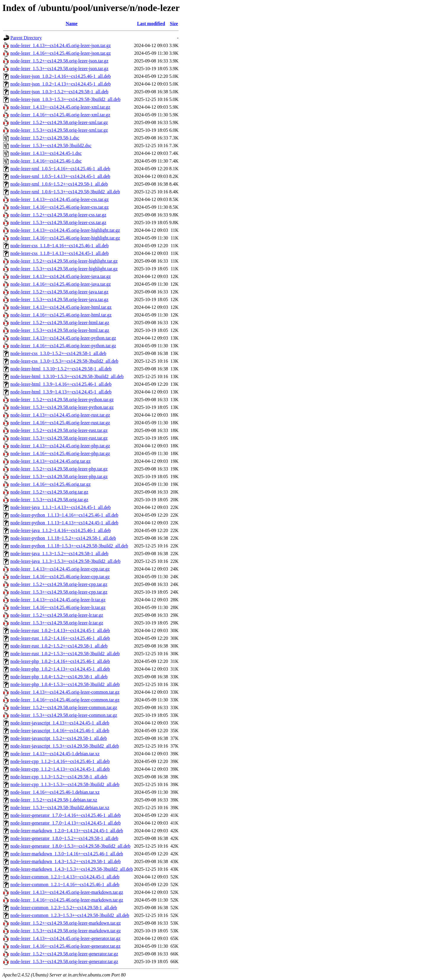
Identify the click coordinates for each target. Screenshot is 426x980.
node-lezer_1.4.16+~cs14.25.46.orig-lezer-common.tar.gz (65, 700)
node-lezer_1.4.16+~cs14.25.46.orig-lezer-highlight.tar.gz (65, 238)
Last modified (151, 24)
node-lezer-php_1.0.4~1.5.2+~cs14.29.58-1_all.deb (59, 677)
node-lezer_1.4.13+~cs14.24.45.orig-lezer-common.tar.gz (65, 692)
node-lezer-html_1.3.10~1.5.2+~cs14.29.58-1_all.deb (61, 369)
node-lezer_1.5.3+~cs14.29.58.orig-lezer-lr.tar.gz (57, 623)
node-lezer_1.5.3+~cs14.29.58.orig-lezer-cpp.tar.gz (59, 592)
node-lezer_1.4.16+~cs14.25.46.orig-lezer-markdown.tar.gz (67, 900)
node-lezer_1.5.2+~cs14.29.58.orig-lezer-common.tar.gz (64, 707)
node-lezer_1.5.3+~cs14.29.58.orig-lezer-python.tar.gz (62, 407)
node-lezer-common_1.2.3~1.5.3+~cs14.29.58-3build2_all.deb (70, 915)
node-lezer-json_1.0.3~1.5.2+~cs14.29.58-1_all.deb (59, 92)
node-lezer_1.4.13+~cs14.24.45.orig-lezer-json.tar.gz (60, 45)
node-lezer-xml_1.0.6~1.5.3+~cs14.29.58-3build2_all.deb (65, 192)
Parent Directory (26, 38)
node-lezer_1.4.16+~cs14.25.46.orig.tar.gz (50, 484)
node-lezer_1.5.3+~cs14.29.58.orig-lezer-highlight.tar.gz (64, 269)
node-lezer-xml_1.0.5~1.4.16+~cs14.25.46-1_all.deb (60, 169)
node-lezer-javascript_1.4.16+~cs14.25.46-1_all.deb (60, 731)
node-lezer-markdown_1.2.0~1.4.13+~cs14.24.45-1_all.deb (67, 831)
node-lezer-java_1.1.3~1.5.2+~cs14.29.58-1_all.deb (59, 554)
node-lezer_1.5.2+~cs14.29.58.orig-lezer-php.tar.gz (59, 469)
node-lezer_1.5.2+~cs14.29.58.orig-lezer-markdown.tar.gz (66, 923)
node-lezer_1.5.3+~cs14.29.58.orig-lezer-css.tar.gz (58, 222)
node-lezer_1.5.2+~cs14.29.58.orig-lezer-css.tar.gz (58, 215)
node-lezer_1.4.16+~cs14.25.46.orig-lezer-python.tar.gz (63, 346)
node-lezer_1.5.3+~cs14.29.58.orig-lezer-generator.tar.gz (64, 961)
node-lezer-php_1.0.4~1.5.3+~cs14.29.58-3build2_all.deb (65, 684)
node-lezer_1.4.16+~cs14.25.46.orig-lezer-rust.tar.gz (60, 423)
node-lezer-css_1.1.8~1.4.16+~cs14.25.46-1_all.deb (59, 246)
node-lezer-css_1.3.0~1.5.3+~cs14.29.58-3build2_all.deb (64, 361)
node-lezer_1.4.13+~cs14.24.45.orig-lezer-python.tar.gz (63, 338)
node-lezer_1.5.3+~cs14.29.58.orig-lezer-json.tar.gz (59, 69)
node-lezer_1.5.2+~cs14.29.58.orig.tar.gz (49, 492)
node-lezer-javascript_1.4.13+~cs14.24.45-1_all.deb (60, 723)
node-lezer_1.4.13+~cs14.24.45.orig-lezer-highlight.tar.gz (65, 230)
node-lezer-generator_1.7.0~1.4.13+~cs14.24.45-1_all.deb (66, 823)
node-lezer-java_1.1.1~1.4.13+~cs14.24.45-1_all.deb (60, 507)
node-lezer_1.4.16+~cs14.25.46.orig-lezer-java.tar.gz (60, 284)
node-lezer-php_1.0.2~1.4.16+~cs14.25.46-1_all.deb (60, 661)
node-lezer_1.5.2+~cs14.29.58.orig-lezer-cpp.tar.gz (59, 584)
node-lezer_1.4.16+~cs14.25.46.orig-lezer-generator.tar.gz (65, 946)
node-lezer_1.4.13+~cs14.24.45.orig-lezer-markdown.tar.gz (67, 892)
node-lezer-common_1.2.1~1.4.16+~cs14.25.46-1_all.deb (65, 885)
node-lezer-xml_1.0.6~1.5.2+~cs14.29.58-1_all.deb (59, 184)
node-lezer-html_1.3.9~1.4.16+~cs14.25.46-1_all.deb (61, 384)
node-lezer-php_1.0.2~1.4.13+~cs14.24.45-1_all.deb (60, 669)
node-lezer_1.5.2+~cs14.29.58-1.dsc (45, 138)
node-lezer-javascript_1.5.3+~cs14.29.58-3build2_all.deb (65, 746)
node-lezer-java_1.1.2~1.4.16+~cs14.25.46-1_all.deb (60, 530)
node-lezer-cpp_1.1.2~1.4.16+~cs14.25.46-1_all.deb (60, 761)
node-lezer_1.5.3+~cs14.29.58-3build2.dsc (51, 146)
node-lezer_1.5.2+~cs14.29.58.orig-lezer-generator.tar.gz (64, 954)
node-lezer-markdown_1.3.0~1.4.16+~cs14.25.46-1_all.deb (67, 854)
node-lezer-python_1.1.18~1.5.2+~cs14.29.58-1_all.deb (63, 538)
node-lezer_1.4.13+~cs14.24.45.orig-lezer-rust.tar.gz (60, 415)
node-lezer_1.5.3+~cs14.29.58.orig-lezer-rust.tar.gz (59, 438)
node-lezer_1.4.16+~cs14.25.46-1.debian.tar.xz (55, 792)
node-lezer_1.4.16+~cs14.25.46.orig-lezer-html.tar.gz (61, 315)
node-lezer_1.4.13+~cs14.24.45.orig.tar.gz (50, 461)
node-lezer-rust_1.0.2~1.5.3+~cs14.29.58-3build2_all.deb (65, 654)
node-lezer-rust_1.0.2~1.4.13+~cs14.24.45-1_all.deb (60, 630)
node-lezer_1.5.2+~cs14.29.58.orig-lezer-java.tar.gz (59, 292)
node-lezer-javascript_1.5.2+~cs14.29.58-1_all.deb (59, 738)
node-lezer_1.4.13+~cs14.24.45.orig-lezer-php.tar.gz (60, 446)
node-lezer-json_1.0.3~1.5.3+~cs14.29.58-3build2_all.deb (65, 99)
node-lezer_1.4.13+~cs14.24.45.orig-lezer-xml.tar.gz (60, 107)
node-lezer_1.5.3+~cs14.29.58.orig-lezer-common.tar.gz (64, 715)
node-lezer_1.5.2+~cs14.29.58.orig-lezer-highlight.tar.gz (64, 261)
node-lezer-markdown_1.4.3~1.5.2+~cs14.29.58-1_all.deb (66, 861)
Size (174, 24)
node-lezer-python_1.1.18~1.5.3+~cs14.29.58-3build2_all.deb (69, 546)
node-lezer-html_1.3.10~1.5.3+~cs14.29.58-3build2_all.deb (67, 376)
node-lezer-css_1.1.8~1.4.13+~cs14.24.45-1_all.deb (59, 253)
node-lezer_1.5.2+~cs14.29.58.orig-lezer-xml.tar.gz (59, 122)
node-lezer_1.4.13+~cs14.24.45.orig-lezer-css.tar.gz (59, 199)
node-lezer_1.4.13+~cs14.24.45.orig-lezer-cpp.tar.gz (60, 569)
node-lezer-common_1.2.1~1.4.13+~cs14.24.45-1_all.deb (65, 877)
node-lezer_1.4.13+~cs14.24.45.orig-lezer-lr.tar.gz (58, 600)
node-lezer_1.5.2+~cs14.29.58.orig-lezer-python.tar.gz (62, 400)
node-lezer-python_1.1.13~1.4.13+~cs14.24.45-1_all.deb (64, 523)
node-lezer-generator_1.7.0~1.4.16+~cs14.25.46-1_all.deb (66, 815)
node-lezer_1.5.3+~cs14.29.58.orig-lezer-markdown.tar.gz (66, 931)
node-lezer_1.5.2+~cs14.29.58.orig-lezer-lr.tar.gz (57, 615)
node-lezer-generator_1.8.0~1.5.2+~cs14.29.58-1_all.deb (64, 838)
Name (72, 24)
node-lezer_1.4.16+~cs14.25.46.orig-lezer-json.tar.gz (60, 53)
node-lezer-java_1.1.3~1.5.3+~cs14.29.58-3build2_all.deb (65, 561)
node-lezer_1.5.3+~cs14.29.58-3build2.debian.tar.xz (60, 808)
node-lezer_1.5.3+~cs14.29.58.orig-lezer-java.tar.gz (59, 299)
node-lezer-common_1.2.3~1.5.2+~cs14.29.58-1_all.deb (64, 908)
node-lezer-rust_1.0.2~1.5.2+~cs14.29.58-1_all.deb (59, 646)
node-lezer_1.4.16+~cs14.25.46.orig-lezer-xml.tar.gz (60, 115)
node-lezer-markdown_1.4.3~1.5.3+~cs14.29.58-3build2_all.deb (72, 869)
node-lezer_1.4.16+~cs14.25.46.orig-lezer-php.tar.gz (60, 453)
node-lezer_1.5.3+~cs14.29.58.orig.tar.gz (49, 500)
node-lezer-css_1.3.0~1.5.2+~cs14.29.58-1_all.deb (58, 353)
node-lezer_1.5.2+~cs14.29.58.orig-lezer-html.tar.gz (60, 323)
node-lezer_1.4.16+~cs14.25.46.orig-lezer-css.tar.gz (59, 207)
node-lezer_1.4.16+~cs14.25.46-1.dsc (46, 161)
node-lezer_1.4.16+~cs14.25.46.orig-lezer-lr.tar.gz (58, 607)
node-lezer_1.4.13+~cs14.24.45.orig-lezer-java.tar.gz (60, 276)
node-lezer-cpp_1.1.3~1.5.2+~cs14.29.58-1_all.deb (59, 777)
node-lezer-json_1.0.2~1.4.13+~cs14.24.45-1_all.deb (60, 84)
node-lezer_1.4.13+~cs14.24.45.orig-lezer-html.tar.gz (61, 307)
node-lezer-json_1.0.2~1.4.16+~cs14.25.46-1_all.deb (60, 76)
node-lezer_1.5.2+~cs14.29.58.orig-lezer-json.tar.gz (59, 61)
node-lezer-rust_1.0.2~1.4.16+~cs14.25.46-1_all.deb (60, 638)
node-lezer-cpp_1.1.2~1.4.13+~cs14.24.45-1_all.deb (60, 769)
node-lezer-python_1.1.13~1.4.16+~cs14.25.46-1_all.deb (64, 515)
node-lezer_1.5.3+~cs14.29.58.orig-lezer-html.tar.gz (60, 330)
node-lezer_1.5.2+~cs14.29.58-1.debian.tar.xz (54, 800)
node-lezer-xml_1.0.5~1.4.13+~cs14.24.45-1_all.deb (60, 176)
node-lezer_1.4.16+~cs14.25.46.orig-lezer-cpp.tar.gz (60, 577)
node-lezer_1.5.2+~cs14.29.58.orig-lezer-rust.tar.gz (59, 430)
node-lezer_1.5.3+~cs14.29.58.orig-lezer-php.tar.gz (59, 477)
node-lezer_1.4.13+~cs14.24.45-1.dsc (46, 153)
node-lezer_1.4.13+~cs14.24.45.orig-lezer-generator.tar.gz (65, 938)
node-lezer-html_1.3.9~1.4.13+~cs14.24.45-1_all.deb (61, 392)
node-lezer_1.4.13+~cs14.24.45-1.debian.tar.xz (55, 754)
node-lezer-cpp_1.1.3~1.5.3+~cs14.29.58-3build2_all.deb (65, 784)
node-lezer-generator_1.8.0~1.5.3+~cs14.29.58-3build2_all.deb (70, 846)
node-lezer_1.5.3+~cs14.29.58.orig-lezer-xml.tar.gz (59, 130)
